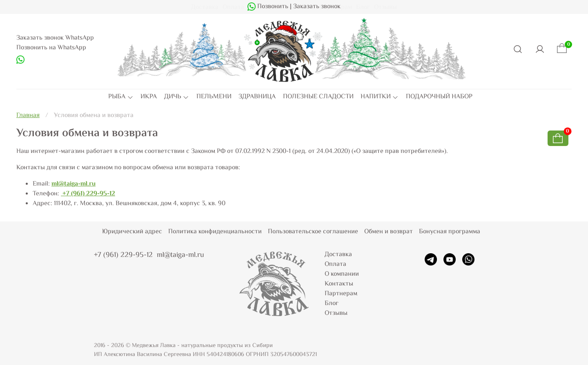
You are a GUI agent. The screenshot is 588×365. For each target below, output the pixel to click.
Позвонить (272, 7)
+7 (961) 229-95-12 (88, 194)
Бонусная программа (450, 232)
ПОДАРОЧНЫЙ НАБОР (439, 97)
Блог (332, 304)
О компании (342, 274)
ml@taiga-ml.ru (73, 184)
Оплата (335, 264)
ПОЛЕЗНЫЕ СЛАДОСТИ (318, 97)
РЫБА (121, 97)
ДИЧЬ (177, 97)
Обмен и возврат (389, 232)
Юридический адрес (132, 232)
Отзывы (336, 313)
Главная (28, 116)
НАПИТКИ (380, 97)
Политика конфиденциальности (215, 232)
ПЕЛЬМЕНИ (214, 97)
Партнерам (341, 294)
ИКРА (149, 97)
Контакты (339, 284)
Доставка (338, 255)
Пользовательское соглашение (313, 232)
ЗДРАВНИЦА (257, 97)
